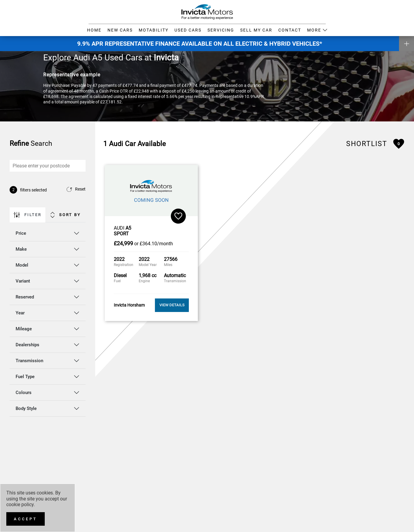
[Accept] (26, 519)
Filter (28, 215)
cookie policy (20, 504)
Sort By (66, 215)
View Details (172, 305)
